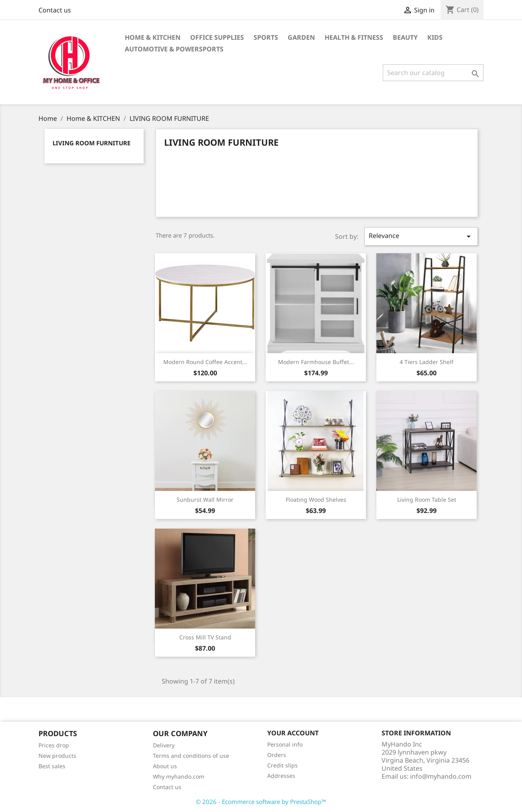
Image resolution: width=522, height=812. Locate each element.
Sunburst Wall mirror (205, 500)
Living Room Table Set (427, 500)
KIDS (435, 37)
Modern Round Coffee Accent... (205, 362)
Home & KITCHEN (153, 37)
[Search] (433, 73)
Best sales (52, 766)
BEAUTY (405, 37)
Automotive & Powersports (174, 49)
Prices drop (54, 745)
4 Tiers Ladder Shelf (427, 362)
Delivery (164, 745)
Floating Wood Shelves (316, 500)
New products (57, 756)
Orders (277, 755)
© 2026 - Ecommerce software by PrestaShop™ (261, 802)
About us (165, 766)
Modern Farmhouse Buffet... (316, 362)
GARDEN (301, 37)
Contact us (55, 10)
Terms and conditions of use (191, 756)
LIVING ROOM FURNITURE (91, 143)
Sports (266, 37)
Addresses (281, 776)
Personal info (285, 744)
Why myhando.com (179, 776)
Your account (293, 733)
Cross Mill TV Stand (205, 637)
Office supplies (217, 37)
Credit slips (282, 765)
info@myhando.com (441, 776)
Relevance (421, 236)
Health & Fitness (354, 37)
